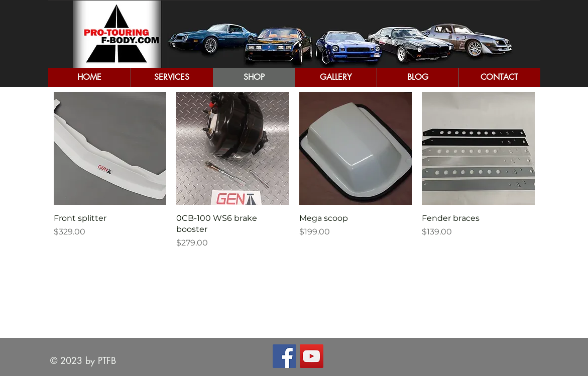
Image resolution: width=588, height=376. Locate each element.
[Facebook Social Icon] (284, 356)
